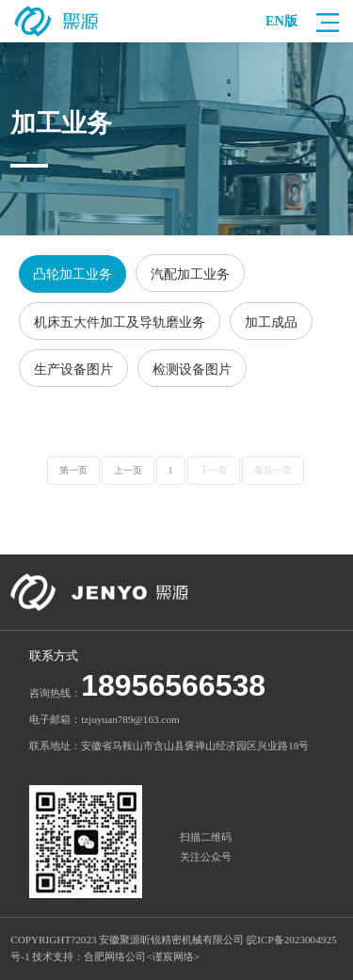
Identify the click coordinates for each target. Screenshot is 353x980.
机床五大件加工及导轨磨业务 (120, 322)
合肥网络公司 (115, 956)
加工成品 (271, 322)
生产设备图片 (73, 369)
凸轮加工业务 (72, 274)
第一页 (73, 470)
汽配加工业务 (190, 274)
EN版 (281, 21)
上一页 (128, 470)
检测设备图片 (192, 369)
